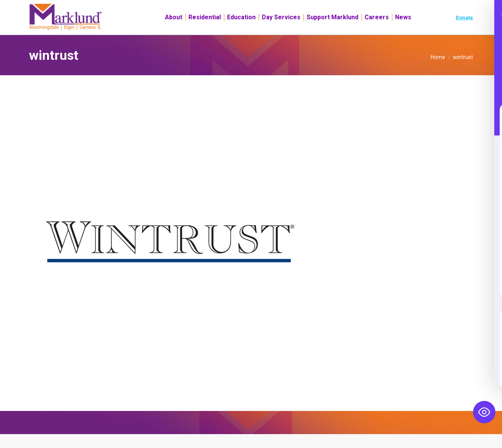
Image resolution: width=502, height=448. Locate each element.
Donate (464, 31)
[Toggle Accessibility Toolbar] (484, 412)
